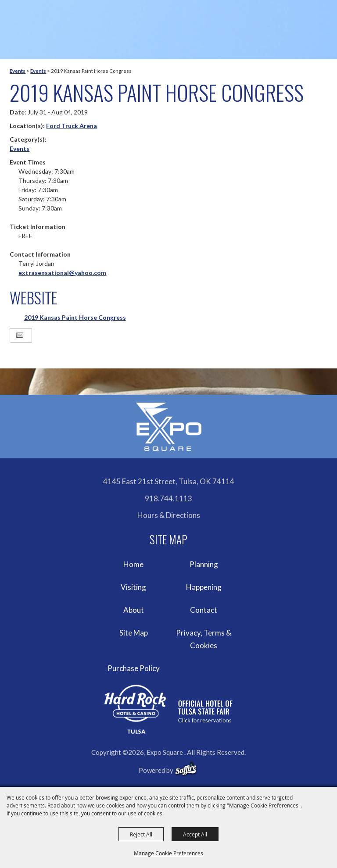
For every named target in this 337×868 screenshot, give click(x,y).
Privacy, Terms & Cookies (204, 639)
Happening (204, 587)
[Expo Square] (168, 427)
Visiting (133, 587)
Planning (204, 564)
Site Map (134, 633)
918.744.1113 (168, 498)
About (134, 610)
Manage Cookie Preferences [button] (168, 853)
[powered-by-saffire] (186, 769)
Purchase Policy (134, 668)
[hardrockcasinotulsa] (168, 709)
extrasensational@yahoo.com (62, 273)
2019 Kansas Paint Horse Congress (75, 317)
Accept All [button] (195, 834)
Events (18, 71)
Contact (204, 610)
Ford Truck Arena (72, 126)
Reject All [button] (141, 834)
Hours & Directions (169, 515)
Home (133, 564)
